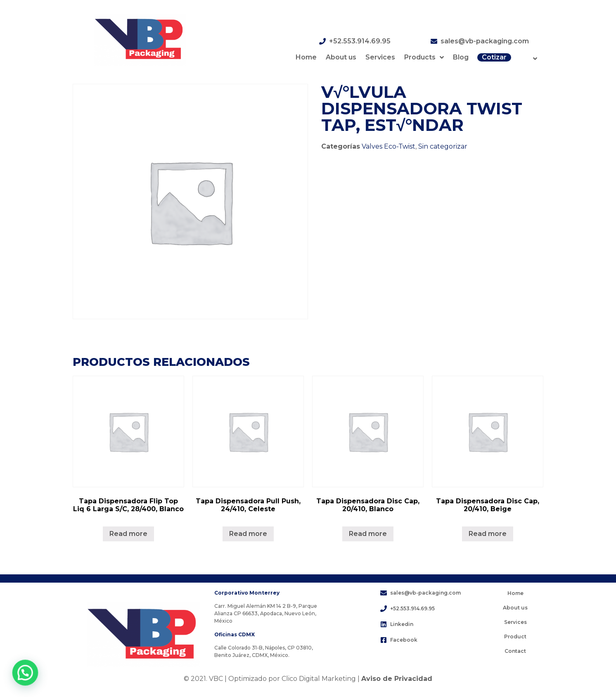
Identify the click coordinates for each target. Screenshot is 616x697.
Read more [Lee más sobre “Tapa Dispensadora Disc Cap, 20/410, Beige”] (488, 534)
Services (380, 57)
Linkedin (402, 624)
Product (515, 637)
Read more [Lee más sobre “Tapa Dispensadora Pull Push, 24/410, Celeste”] (248, 534)
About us (341, 57)
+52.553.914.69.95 (360, 41)
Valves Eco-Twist (389, 146)
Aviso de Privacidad (397, 679)
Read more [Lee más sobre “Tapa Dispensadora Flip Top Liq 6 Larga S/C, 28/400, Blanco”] (128, 534)
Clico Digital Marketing (319, 679)
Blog (461, 57)
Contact (515, 651)
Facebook (404, 640)
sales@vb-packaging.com (485, 41)
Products (424, 57)
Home (306, 57)
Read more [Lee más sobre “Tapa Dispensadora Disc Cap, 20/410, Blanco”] (368, 534)
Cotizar (494, 57)
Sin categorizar (443, 146)
